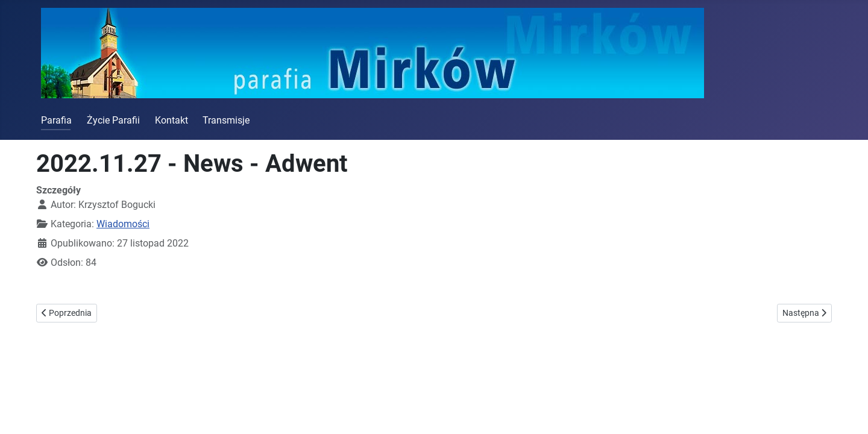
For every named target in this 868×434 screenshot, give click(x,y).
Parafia (56, 120)
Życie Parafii (113, 120)
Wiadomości (123, 224)
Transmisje (226, 120)
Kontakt (171, 120)
